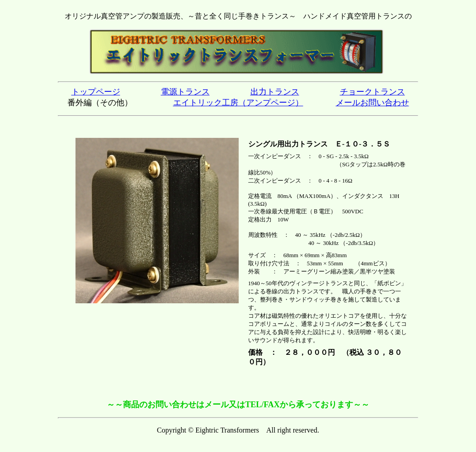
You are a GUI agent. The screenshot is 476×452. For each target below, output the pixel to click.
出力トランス (275, 92)
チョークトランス (372, 92)
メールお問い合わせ (372, 103)
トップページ (96, 92)
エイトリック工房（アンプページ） (238, 103)
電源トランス (185, 92)
